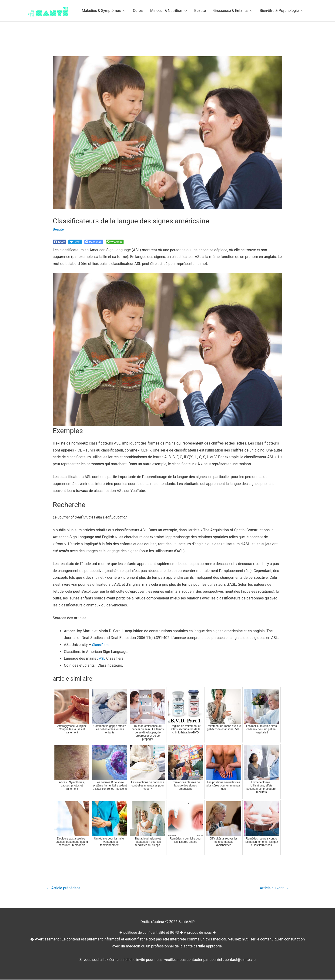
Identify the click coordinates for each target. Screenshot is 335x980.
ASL (102, 658)
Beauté (59, 229)
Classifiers (100, 645)
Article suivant (273, 888)
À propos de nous (199, 933)
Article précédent (64, 888)
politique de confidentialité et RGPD (151, 933)
